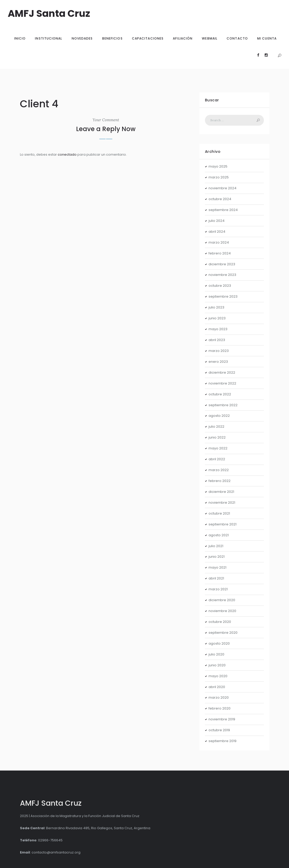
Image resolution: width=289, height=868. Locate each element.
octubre (220, 199)
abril (217, 232)
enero (218, 362)
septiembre (223, 210)
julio (217, 221)
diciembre (222, 264)
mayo (218, 166)
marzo (219, 177)
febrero (220, 253)
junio (217, 318)
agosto (219, 416)
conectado (67, 154)
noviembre (223, 188)
